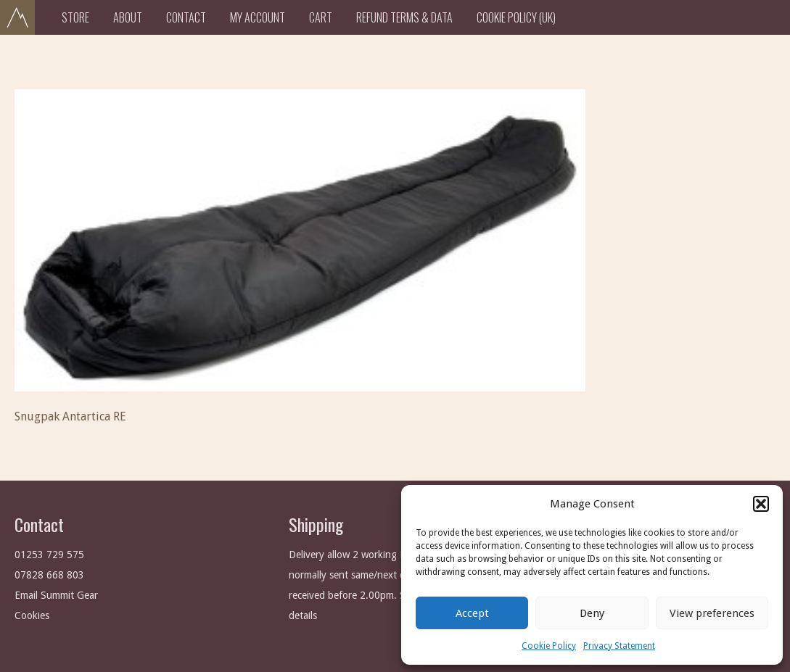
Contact (186, 17)
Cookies (32, 615)
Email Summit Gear (56, 595)
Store (75, 17)
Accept (472, 613)
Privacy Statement (619, 646)
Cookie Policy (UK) (516, 17)
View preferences (712, 613)
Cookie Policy (549, 646)
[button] (761, 504)
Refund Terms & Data (404, 17)
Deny (592, 613)
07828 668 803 (49, 575)
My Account (258, 17)
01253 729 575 (49, 555)
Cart (321, 17)
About (128, 17)
